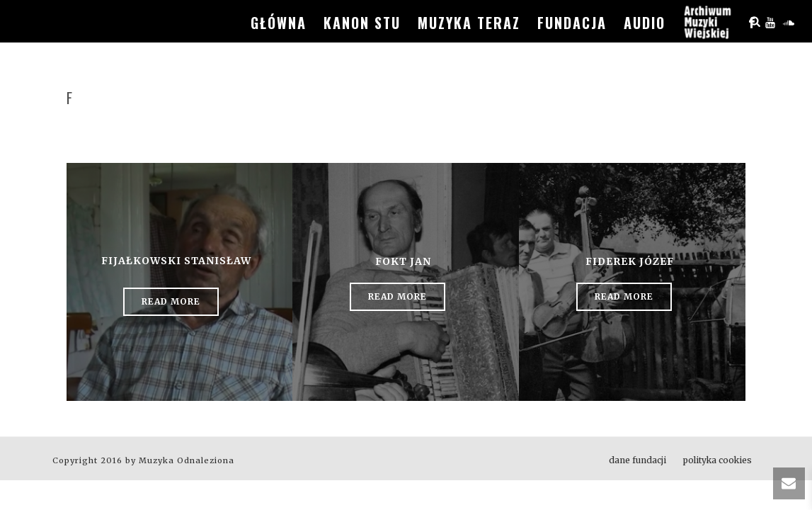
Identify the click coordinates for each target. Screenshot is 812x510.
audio (645, 23)
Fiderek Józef (630, 261)
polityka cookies (717, 460)
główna (279, 23)
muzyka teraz (469, 23)
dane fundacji (637, 460)
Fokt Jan (403, 261)
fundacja (572, 23)
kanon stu (362, 23)
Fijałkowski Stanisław (176, 261)
